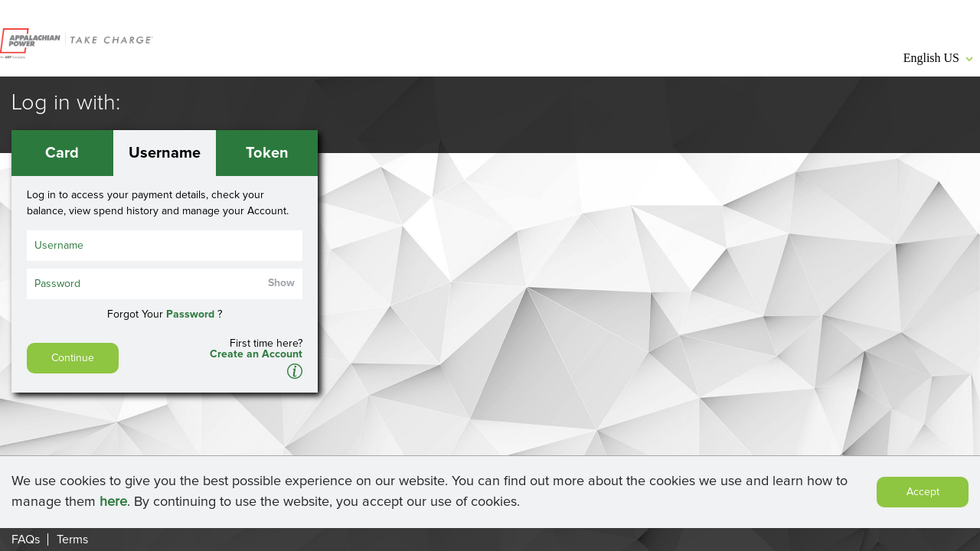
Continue (73, 358)
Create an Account (256, 354)
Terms (72, 540)
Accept (923, 494)
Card (62, 153)
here (113, 504)
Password (190, 315)
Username (165, 153)
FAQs (26, 540)
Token (267, 153)
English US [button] (938, 58)
